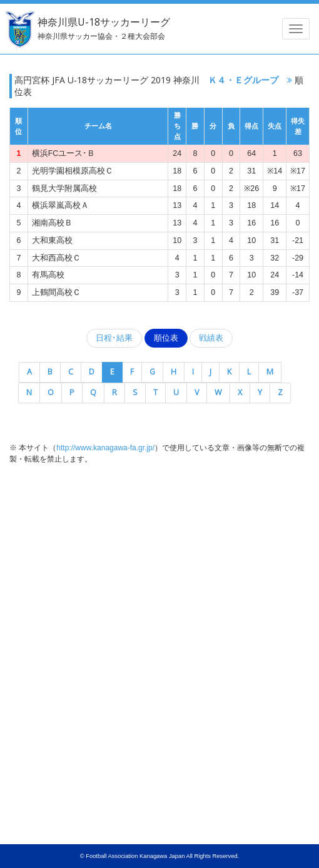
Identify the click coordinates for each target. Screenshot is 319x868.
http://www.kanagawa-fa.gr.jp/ (105, 448)
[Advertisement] (159, 567)
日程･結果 (114, 338)
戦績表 (211, 338)
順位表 (166, 338)
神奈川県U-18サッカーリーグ (104, 28)
